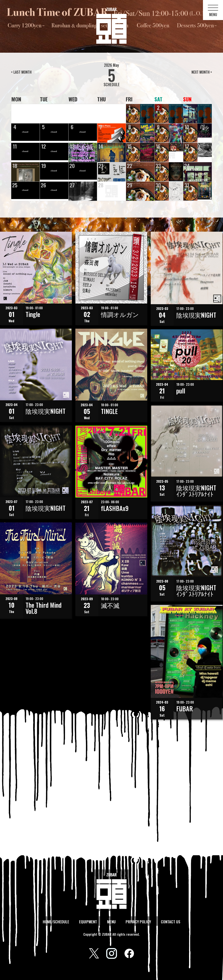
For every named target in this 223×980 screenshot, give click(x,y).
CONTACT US (170, 922)
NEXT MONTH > (202, 72)
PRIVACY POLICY (138, 922)
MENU (111, 922)
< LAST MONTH (21, 72)
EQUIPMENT (88, 922)
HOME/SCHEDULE (57, 922)
